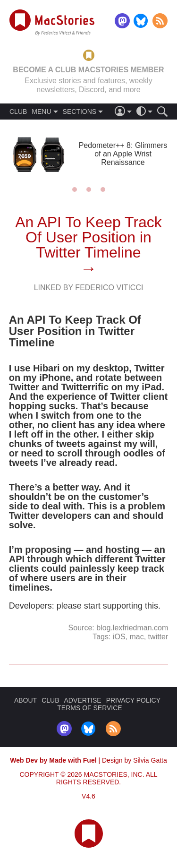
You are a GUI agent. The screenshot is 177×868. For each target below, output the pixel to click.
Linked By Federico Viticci (89, 288)
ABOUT (25, 700)
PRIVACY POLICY (133, 700)
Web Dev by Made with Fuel (53, 760)
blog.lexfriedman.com (132, 628)
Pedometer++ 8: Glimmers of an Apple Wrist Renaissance (123, 154)
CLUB (18, 112)
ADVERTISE (83, 700)
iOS (119, 637)
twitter (158, 637)
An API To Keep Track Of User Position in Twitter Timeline (88, 237)
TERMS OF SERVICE (89, 708)
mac (136, 637)
